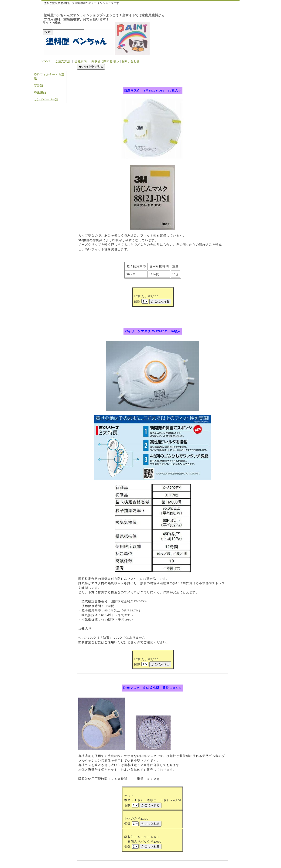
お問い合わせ (130, 61)
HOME (46, 61)
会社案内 (81, 61)
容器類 (39, 85)
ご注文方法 (63, 61)
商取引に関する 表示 (105, 61)
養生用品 (40, 92)
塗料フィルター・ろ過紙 (49, 76)
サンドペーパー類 (46, 99)
